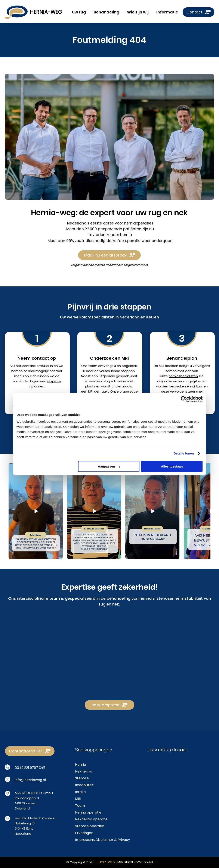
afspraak (54, 381)
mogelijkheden (195, 381)
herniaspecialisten (183, 376)
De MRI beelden (166, 366)
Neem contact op (37, 358)
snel (199, 391)
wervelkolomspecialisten (91, 317)
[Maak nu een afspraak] (109, 255)
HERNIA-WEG (46, 12)
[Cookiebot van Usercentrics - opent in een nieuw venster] (184, 399)
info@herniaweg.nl (30, 780)
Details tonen (184, 453)
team (93, 366)
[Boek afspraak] (109, 705)
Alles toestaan (172, 466)
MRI (91, 391)
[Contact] (198, 12)
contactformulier (36, 366)
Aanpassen (109, 466)
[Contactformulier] (30, 751)
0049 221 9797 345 (30, 768)
